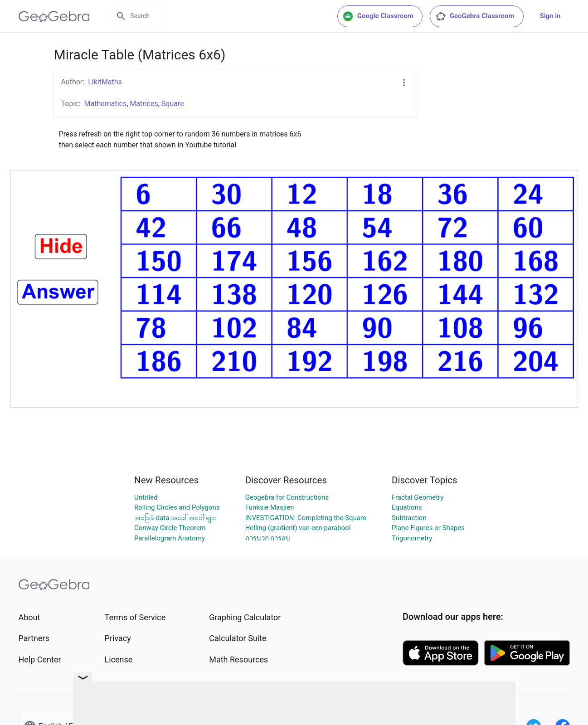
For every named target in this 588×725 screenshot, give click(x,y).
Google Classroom (378, 16)
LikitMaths (105, 82)
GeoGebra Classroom (475, 16)
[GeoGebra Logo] (54, 16)
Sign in (550, 16)
